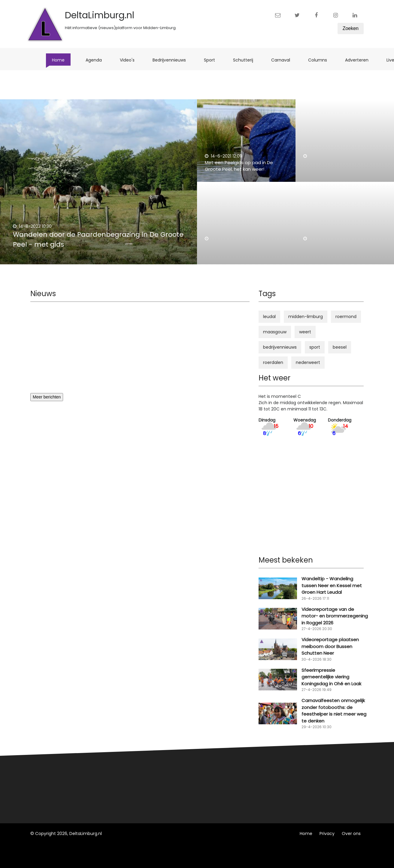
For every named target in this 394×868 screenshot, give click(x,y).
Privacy (327, 833)
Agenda (97, 60)
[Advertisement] (140, 351)
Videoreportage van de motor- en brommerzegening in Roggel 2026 (335, 616)
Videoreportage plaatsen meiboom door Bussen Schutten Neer (330, 646)
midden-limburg (306, 317)
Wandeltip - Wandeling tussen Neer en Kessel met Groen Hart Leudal (332, 585)
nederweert (308, 362)
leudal (269, 317)
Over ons (351, 833)
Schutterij (246, 60)
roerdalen (273, 362)
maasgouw (275, 332)
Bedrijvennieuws (172, 60)
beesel (340, 347)
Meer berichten (47, 397)
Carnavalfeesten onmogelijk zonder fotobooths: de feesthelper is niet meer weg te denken (334, 711)
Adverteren (360, 60)
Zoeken (351, 28)
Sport (212, 60)
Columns (321, 60)
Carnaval (284, 60)
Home (61, 60)
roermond (346, 317)
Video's (130, 60)
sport (315, 347)
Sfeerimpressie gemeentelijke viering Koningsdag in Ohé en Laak (331, 677)
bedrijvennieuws (280, 347)
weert (305, 332)
